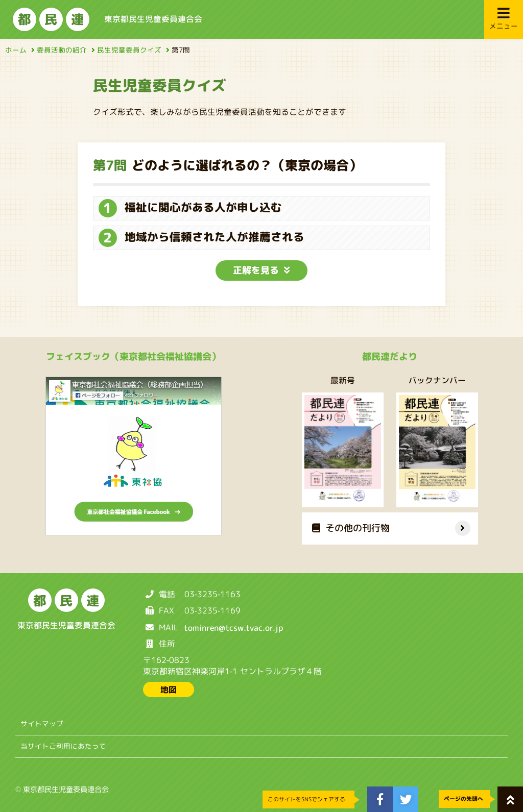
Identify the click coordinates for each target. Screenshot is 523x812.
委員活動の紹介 (64, 50)
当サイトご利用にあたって (63, 746)
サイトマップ (42, 723)
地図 (169, 690)
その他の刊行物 (350, 528)
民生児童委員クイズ (132, 50)
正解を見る (261, 270)
